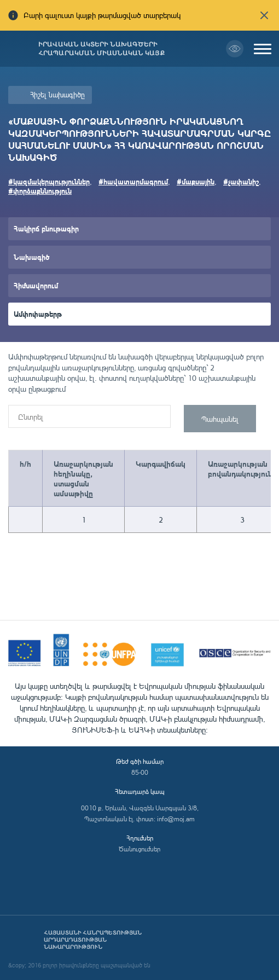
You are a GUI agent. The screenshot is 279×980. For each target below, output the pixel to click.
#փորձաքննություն (40, 191)
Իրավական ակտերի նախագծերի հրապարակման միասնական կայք (101, 49)
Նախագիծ (31, 257)
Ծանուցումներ (139, 849)
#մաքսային (196, 181)
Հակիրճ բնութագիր (46, 228)
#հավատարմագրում (133, 181)
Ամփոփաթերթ (38, 314)
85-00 (140, 772)
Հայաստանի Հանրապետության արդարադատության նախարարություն (93, 940)
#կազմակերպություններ (49, 181)
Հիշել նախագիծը (57, 95)
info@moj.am (176, 819)
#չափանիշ (241, 181)
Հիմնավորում (36, 285)
